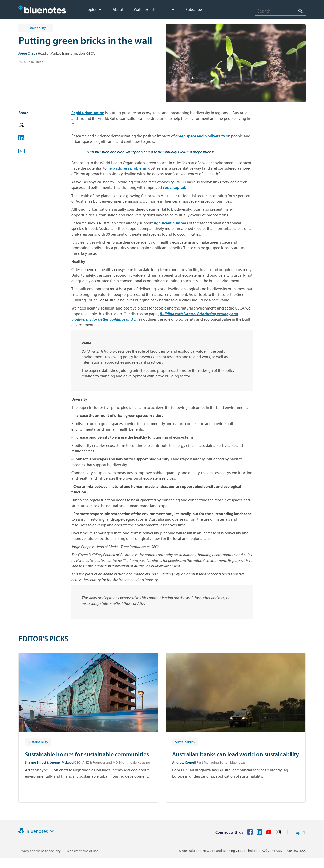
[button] (29, 125)
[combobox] (280, 11)
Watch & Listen (146, 9)
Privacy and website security (40, 851)
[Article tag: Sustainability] (38, 742)
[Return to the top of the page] (300, 832)
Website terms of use (82, 851)
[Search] (280, 11)
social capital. (174, 187)
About (118, 9)
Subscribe (194, 9)
